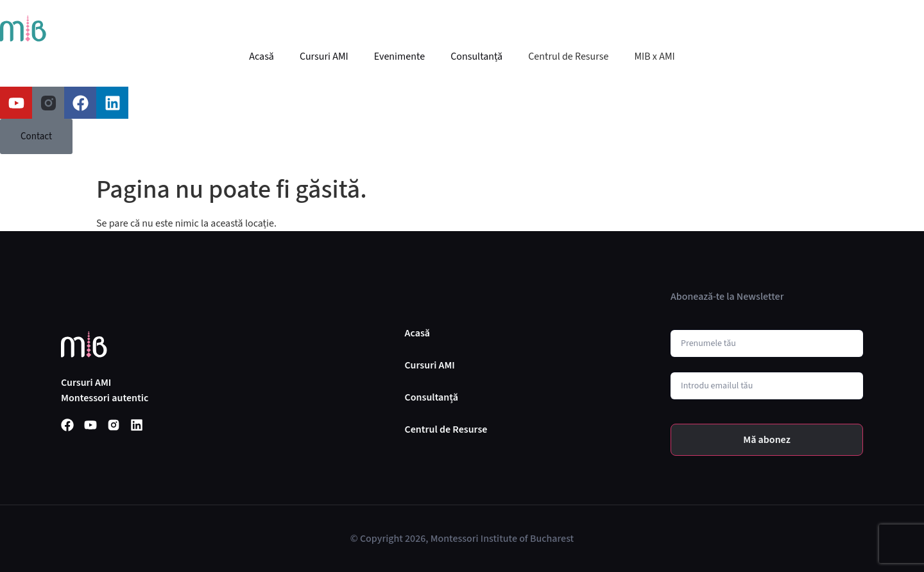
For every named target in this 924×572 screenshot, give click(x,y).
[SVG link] (23, 29)
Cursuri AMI (324, 56)
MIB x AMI (654, 56)
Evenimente (399, 56)
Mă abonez (767, 440)
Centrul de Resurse (568, 56)
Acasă (261, 56)
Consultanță (476, 56)
